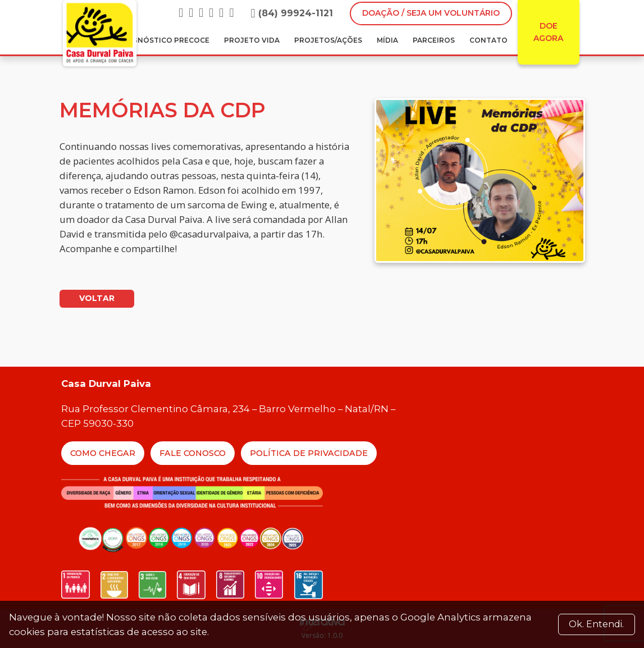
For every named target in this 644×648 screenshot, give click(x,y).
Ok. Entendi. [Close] (596, 624)
